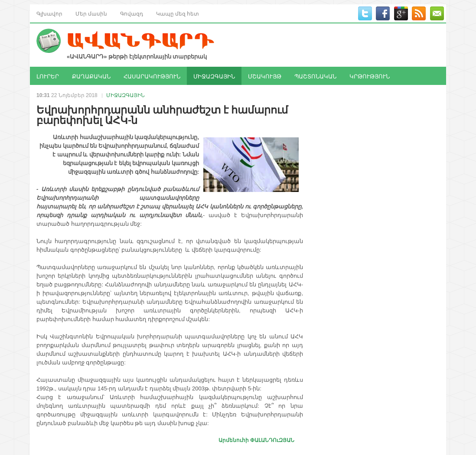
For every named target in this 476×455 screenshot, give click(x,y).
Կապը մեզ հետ (178, 13)
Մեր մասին (91, 13)
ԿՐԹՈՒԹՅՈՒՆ (370, 76)
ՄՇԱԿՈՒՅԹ (265, 76)
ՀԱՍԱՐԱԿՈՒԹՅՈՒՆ (152, 76)
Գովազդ (132, 13)
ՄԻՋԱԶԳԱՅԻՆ (214, 76)
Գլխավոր (49, 13)
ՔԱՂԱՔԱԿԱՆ (91, 76)
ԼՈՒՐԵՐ (48, 76)
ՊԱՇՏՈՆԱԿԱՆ (315, 76)
